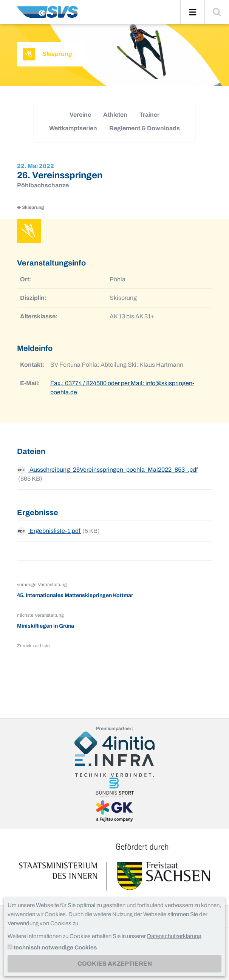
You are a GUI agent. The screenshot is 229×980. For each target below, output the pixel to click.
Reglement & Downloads (145, 128)
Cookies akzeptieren (115, 964)
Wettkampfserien (73, 128)
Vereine (80, 115)
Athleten (115, 115)
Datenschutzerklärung (174, 936)
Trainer (149, 115)
